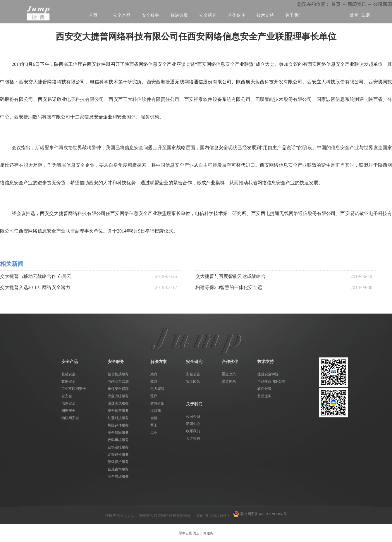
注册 (366, 15)
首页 (93, 15)
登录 (354, 15)
